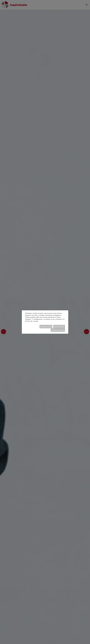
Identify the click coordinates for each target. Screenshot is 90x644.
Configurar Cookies (58, 330)
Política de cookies (32, 321)
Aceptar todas (59, 327)
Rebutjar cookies (46, 327)
